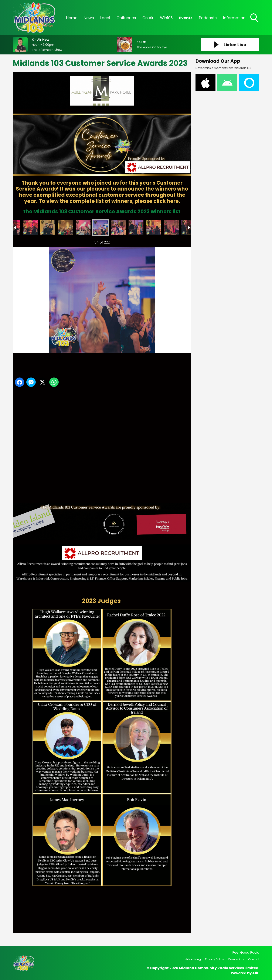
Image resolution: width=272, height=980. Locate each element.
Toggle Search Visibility (255, 18)
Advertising (193, 959)
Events (186, 18)
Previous (21, 241)
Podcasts (208, 18)
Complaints (236, 959)
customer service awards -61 (83, 228)
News (89, 18)
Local (105, 18)
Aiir (255, 973)
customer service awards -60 (65, 228)
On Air (148, 18)
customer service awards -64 (136, 228)
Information (234, 18)
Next (181, 241)
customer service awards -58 (30, 228)
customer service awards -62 (101, 228)
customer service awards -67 (171, 228)
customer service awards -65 (154, 228)
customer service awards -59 (48, 228)
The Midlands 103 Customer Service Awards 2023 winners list (102, 212)
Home (72, 18)
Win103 (166, 18)
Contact (254, 959)
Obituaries (126, 18)
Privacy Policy (214, 959)
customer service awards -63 (118, 228)
